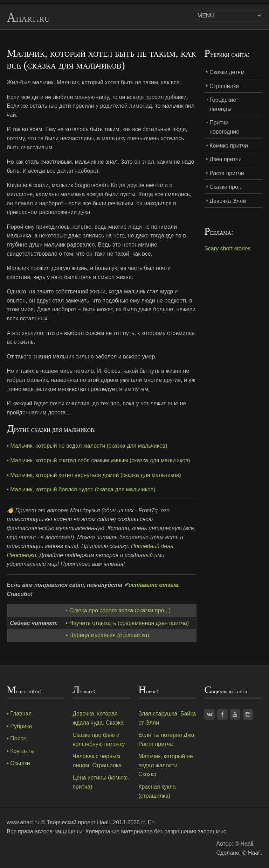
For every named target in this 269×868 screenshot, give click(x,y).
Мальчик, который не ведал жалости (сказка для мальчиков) (89, 446)
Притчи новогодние (224, 127)
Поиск (18, 738)
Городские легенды (223, 104)
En (151, 822)
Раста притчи (227, 173)
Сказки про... (226, 187)
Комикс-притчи (229, 146)
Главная (21, 714)
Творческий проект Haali (78, 822)
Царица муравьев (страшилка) (109, 635)
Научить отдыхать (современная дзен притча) (129, 623)
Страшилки (224, 86)
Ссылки (20, 763)
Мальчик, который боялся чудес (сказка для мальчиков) (83, 489)
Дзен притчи (226, 159)
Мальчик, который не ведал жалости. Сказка (165, 765)
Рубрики (21, 726)
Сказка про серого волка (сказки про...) (120, 610)
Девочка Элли (228, 201)
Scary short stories (227, 248)
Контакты (22, 751)
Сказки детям (227, 72)
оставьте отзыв (153, 585)
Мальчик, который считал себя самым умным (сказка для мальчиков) (100, 460)
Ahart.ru (28, 18)
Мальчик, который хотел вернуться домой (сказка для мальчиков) (96, 475)
